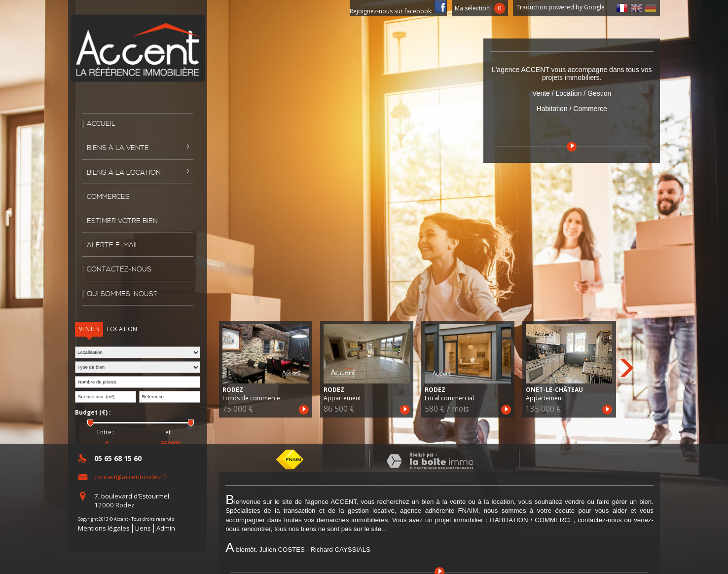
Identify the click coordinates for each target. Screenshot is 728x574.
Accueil (101, 124)
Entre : (106, 432)
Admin (166, 528)
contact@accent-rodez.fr (131, 477)
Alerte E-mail (113, 245)
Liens (143, 528)
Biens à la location (124, 173)
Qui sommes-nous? (122, 294)
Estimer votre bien (122, 221)
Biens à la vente (118, 148)
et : (169, 432)
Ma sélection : (480, 8)
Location (122, 329)
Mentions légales (104, 528)
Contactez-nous (119, 269)
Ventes (89, 329)
